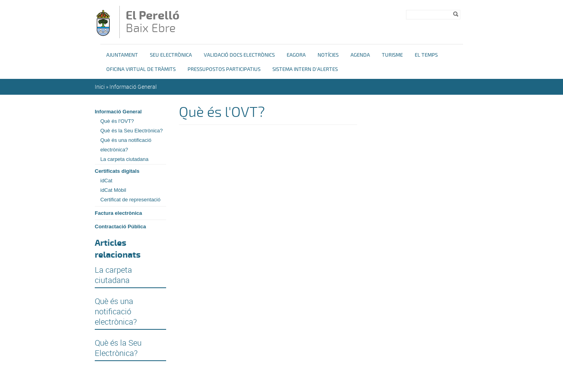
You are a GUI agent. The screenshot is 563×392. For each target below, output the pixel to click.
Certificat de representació (130, 200)
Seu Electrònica (171, 55)
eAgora (296, 55)
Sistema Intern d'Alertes (305, 69)
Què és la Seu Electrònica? (132, 131)
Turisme (392, 55)
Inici (100, 87)
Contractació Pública (120, 227)
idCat (106, 181)
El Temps (426, 55)
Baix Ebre (158, 23)
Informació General (133, 87)
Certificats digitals (117, 171)
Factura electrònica (118, 213)
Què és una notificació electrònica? (126, 145)
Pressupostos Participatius (224, 69)
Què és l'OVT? (117, 121)
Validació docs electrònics (239, 55)
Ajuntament (122, 55)
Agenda (360, 55)
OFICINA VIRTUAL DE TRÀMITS (141, 69)
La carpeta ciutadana (124, 159)
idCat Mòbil (113, 190)
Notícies (328, 55)
